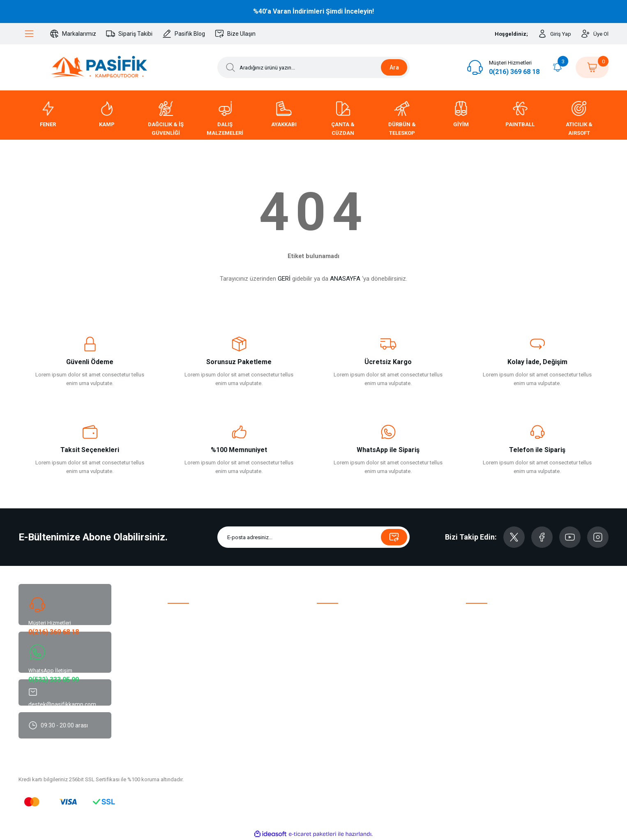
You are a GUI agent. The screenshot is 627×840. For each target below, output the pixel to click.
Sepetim (327, 654)
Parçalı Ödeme (185, 713)
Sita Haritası (182, 725)
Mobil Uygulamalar (190, 701)
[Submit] (394, 537)
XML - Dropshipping (341, 689)
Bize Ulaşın (181, 642)
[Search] (313, 67)
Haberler (476, 654)
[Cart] (592, 67)
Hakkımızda (182, 618)
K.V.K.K (474, 677)
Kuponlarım (330, 701)
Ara (394, 67)
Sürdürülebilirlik (186, 666)
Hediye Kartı (331, 713)
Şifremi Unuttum (336, 666)
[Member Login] (554, 34)
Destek (176, 630)
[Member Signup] (595, 34)
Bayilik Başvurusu (337, 677)
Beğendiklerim (334, 642)
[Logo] (99, 67)
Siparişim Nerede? (488, 642)
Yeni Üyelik (330, 618)
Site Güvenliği (482, 713)
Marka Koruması (187, 689)
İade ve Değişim (485, 630)
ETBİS (175, 677)
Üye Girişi (328, 630)
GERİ (284, 279)
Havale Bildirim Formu (492, 618)
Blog (173, 654)
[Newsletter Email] (313, 537)
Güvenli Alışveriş (485, 689)
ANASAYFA (345, 279)
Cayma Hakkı (481, 701)
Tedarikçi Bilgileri (486, 666)
